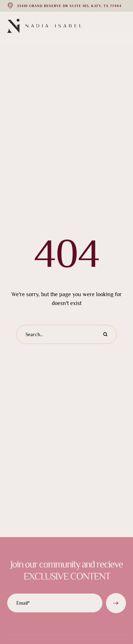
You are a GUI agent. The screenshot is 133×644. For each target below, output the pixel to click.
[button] (113, 613)
